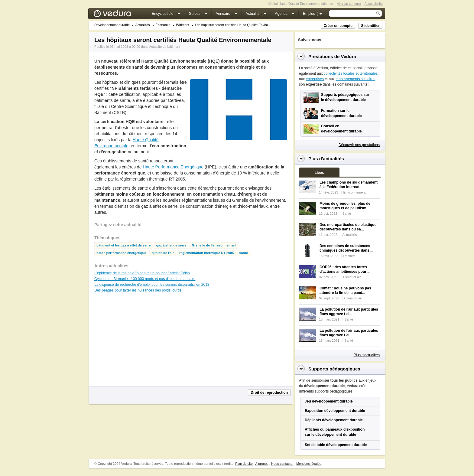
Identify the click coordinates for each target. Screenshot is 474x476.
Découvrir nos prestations (359, 145)
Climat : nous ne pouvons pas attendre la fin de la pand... (345, 290)
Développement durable (112, 25)
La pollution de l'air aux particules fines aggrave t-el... (349, 312)
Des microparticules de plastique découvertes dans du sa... (348, 227)
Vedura (120, 15)
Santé (347, 214)
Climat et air (352, 277)
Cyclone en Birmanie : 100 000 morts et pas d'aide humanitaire (145, 279)
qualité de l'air (163, 253)
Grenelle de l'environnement (214, 245)
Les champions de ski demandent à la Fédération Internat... (349, 185)
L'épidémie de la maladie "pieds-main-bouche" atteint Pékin (142, 273)
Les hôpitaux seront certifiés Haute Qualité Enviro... (233, 25)
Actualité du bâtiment (165, 47)
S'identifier (370, 26)
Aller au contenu (349, 4)
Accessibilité (373, 4)
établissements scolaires (355, 79)
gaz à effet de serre (171, 245)
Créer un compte (338, 26)
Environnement (355, 192)
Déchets (349, 256)
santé (243, 253)
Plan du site (244, 464)
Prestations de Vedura (332, 56)
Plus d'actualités (367, 355)
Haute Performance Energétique (173, 167)
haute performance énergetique (121, 253)
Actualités (143, 25)
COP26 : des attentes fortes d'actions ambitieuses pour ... (345, 269)
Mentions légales (309, 464)
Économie (163, 25)
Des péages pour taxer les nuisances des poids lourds (138, 290)
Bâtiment (182, 25)
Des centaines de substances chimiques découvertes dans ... (346, 248)
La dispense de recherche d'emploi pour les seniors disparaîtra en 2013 (152, 285)
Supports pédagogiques (334, 369)
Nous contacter (282, 464)
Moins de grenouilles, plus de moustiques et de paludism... (345, 206)
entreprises (315, 79)
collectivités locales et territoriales (351, 73)
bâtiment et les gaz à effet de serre (124, 245)
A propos (262, 464)
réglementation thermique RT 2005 (206, 253)
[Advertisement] (238, 154)
